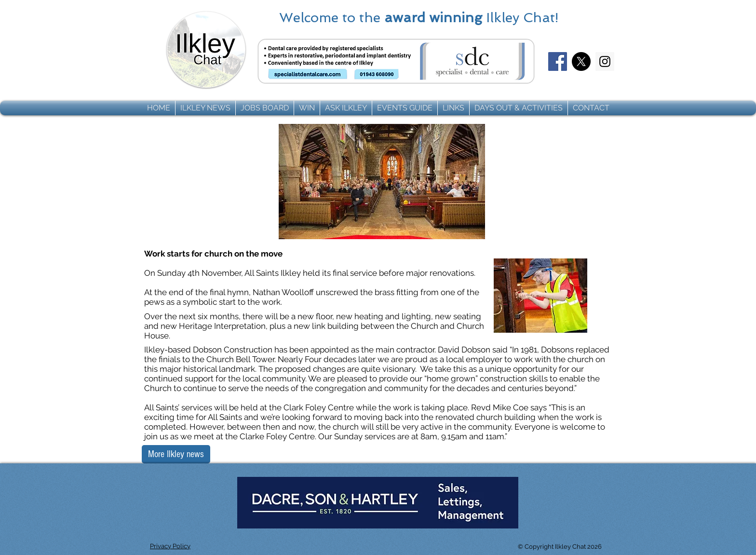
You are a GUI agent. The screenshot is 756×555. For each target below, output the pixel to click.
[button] (205, 108)
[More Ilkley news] (176, 454)
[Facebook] (558, 61)
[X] (581, 61)
